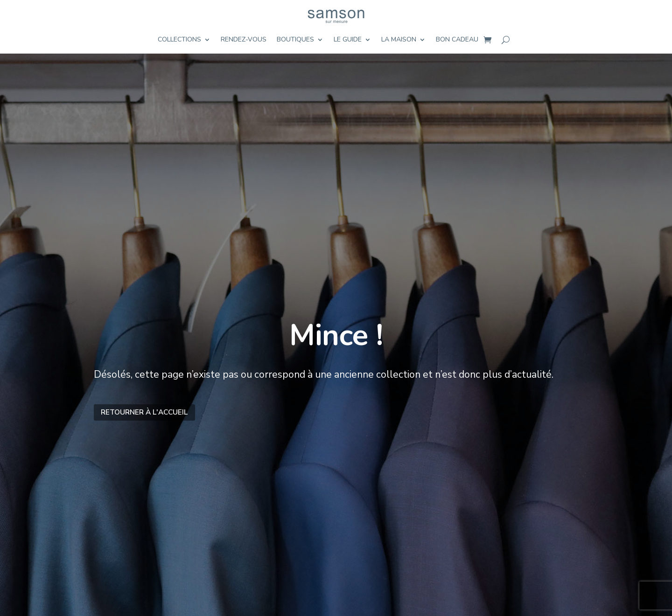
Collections (179, 40)
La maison (399, 40)
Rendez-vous (244, 40)
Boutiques (295, 40)
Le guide (348, 40)
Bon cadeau (457, 40)
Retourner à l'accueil (144, 412)
